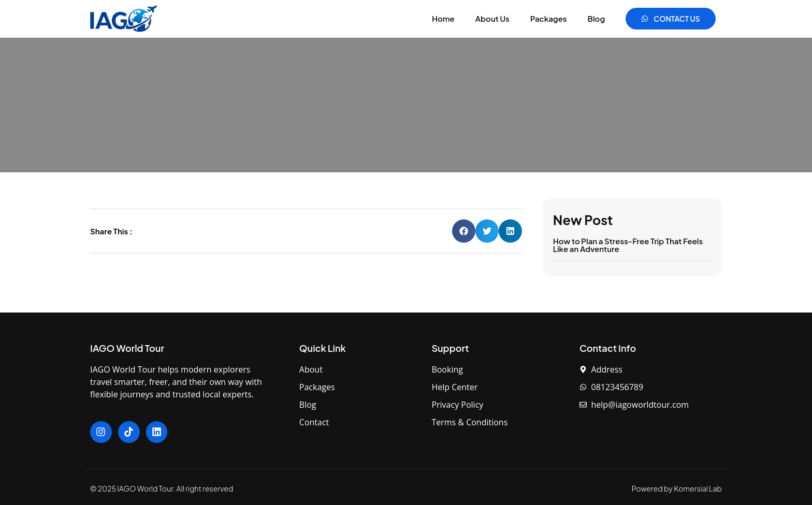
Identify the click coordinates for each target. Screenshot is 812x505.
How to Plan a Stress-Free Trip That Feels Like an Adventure (628, 245)
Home (443, 18)
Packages (549, 18)
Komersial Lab (698, 488)
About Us (492, 18)
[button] (464, 231)
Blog (597, 18)
